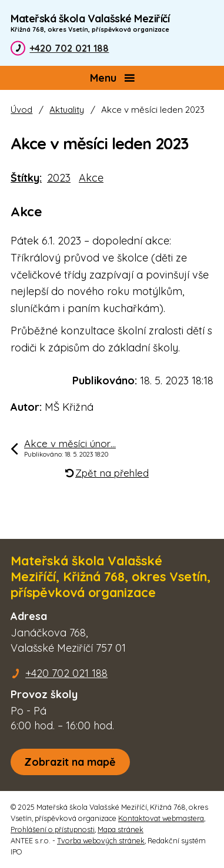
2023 (59, 178)
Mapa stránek (121, 829)
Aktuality (67, 110)
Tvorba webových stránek (101, 840)
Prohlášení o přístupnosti (53, 829)
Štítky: (26, 178)
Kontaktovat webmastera (161, 818)
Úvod (21, 110)
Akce (91, 178)
